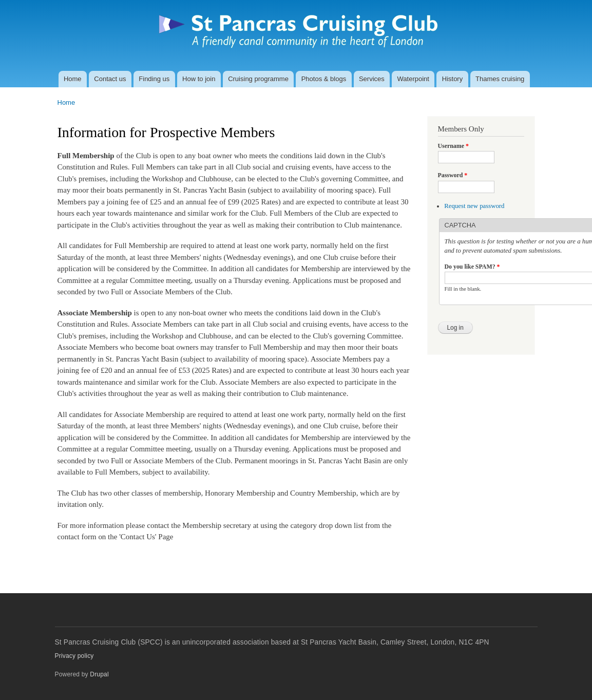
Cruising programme (258, 79)
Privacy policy (74, 656)
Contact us (110, 79)
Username (453, 146)
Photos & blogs (324, 79)
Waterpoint (413, 79)
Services (372, 79)
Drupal (99, 674)
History (452, 79)
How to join (199, 79)
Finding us (154, 79)
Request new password (474, 206)
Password (453, 175)
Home (73, 79)
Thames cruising (500, 79)
